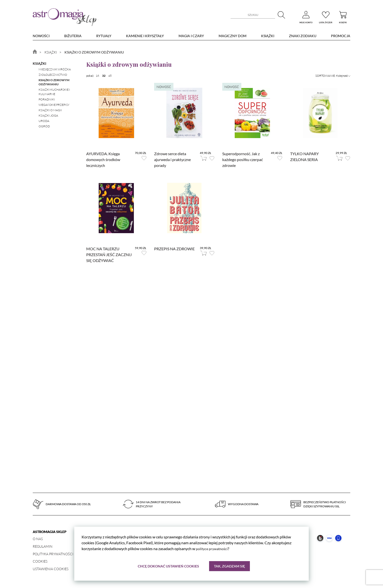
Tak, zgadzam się (230, 566)
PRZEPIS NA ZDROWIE (174, 249)
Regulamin (43, 546)
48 (110, 76)
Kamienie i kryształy (145, 36)
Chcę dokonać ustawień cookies (168, 566)
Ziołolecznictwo (53, 75)
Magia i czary (191, 36)
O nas (38, 539)
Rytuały (104, 36)
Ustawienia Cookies (51, 569)
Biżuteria (73, 36)
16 (97, 76)
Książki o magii (50, 110)
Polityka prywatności (53, 554)
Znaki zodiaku (303, 36)
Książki (268, 36)
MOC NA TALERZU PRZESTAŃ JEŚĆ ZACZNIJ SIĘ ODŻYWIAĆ (109, 255)
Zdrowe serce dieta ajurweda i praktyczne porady (172, 159)
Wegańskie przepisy (54, 105)
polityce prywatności (213, 548)
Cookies (40, 561)
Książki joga (48, 115)
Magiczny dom (233, 36)
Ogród (44, 126)
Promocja (341, 36)
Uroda (44, 121)
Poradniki (47, 99)
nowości (41, 36)
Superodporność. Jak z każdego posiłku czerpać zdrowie (243, 159)
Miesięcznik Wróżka (55, 69)
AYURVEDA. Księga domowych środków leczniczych (103, 159)
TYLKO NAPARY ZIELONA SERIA (304, 157)
